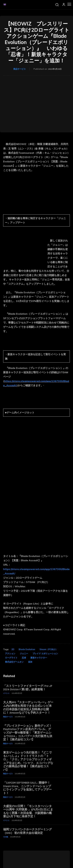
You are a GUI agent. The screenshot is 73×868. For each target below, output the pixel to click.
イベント (6, 693)
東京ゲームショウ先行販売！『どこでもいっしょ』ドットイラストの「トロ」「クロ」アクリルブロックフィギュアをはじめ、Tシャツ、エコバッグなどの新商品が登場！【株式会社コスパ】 (28, 761)
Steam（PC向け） (48, 649)
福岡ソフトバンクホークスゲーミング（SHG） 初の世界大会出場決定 (27, 831)
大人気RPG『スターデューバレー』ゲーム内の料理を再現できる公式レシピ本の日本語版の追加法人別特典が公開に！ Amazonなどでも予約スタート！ (28, 708)
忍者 (24, 658)
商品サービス (20, 69)
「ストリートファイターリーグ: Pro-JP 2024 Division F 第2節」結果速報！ (28, 688)
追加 (30, 662)
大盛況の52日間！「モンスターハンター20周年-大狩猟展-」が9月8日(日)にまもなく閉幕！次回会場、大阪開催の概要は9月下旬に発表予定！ (28, 811)
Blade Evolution (27, 649)
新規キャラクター (39, 658)
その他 (6, 837)
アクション (10, 653)
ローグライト (11, 658)
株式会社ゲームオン (14, 662)
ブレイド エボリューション (45, 653)
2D (13, 649)
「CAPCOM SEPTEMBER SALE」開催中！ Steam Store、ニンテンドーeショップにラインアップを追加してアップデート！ (28, 788)
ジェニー (24, 653)
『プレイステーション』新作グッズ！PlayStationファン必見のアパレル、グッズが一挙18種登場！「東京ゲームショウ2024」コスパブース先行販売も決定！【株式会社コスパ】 (28, 733)
